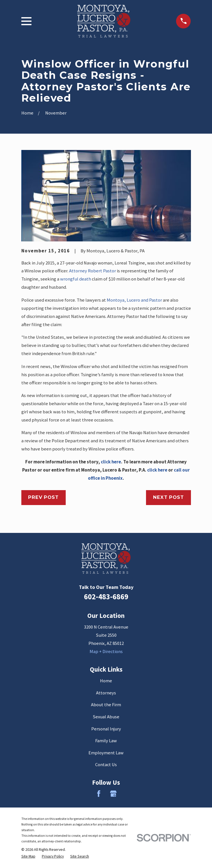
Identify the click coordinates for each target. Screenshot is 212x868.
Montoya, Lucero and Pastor (134, 300)
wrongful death (76, 279)
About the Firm (106, 705)
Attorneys (106, 693)
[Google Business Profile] (113, 794)
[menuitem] (28, 856)
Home (106, 681)
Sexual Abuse (106, 717)
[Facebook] (99, 794)
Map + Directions (106, 651)
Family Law (106, 741)
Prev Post (43, 497)
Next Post (168, 497)
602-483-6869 (106, 597)
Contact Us (106, 765)
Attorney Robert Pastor (93, 271)
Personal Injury (106, 729)
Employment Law (106, 753)
